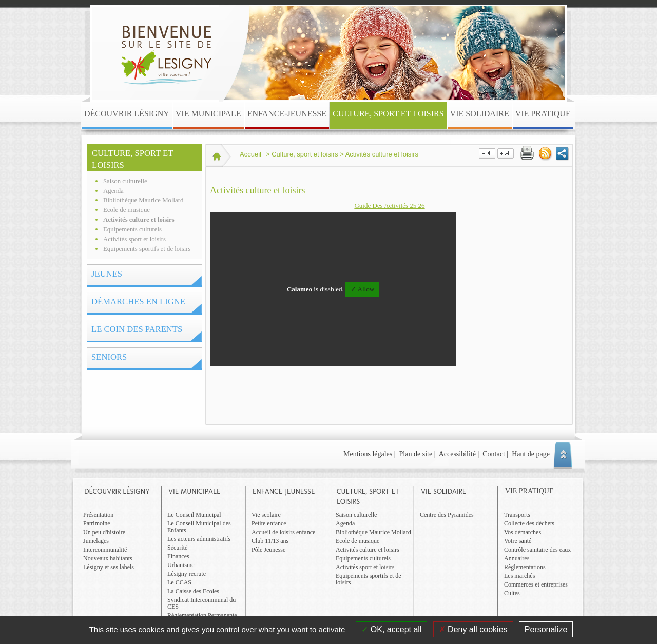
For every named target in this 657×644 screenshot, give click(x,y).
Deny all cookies (473, 629)
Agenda (113, 191)
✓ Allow (362, 289)
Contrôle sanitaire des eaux (537, 550)
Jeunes (107, 274)
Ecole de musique (127, 210)
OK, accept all (391, 629)
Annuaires (517, 558)
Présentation (98, 515)
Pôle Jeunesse (268, 550)
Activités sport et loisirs (134, 239)
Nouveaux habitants (108, 558)
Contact (494, 454)
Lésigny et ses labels (109, 567)
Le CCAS (179, 582)
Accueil (250, 154)
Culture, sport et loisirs (132, 159)
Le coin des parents (137, 329)
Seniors (109, 357)
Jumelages (96, 541)
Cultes (512, 593)
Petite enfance (269, 523)
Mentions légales (368, 454)
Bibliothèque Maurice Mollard (143, 200)
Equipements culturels (132, 229)
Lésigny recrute (187, 574)
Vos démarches (523, 532)
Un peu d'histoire (104, 532)
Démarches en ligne (138, 301)
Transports (517, 515)
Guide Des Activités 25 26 (389, 206)
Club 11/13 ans (270, 541)
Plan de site (416, 454)
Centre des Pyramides (447, 515)
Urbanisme (181, 565)
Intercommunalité (105, 550)
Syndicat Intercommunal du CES (201, 603)
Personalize (546, 629)
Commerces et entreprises (536, 584)
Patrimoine (97, 523)
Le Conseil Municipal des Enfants (199, 527)
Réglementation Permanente (202, 615)
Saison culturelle (125, 181)
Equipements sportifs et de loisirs (147, 249)
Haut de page (531, 454)
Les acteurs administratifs (199, 539)
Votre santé (518, 541)
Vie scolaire (266, 515)
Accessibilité (457, 454)
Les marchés (519, 576)
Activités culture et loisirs (139, 220)
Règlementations (525, 567)
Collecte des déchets (529, 523)
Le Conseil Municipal (194, 515)
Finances (178, 556)
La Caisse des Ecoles (193, 591)
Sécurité (177, 548)
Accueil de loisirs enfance (283, 532)
